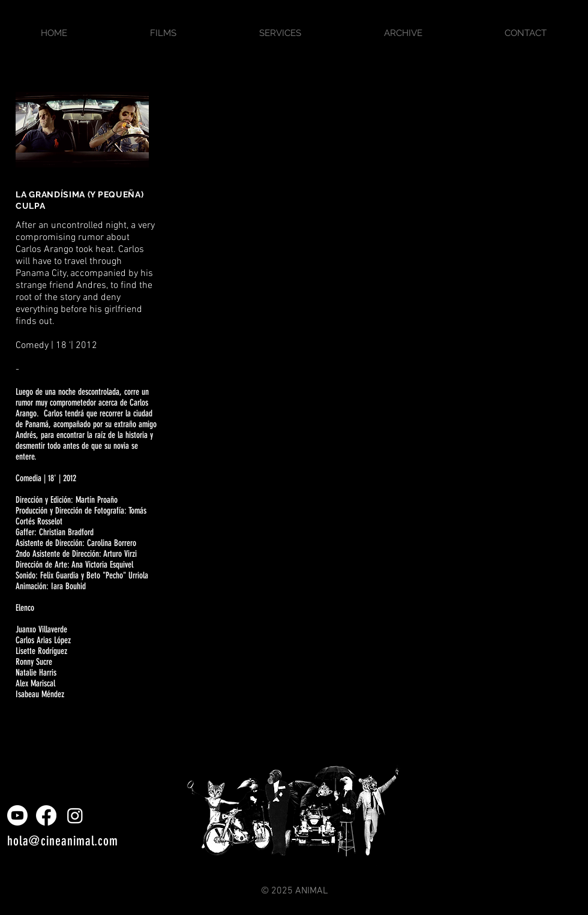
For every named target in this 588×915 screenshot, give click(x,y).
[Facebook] (46, 815)
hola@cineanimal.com (63, 841)
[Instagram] (75, 815)
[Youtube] (17, 815)
